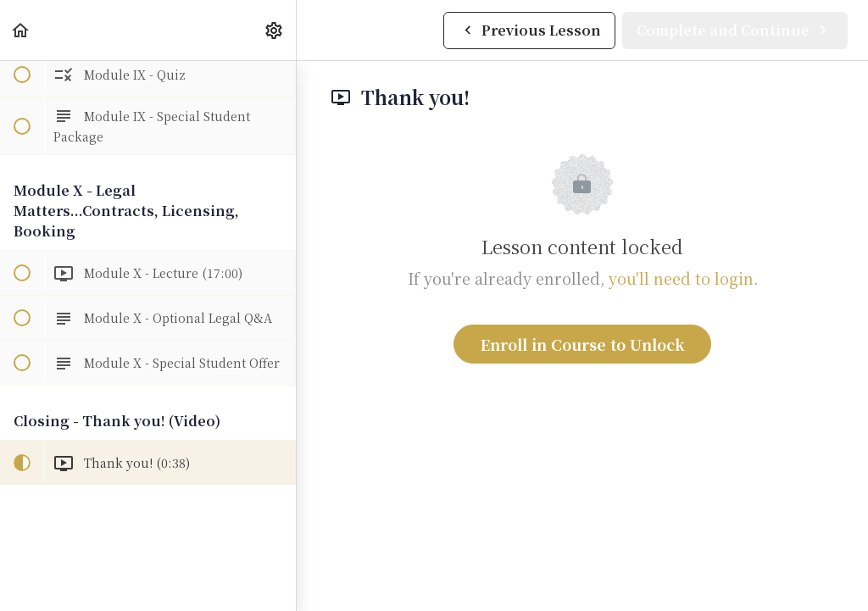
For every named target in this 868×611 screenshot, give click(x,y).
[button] (21, 30)
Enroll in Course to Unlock (582, 344)
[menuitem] (275, 30)
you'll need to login (681, 278)
